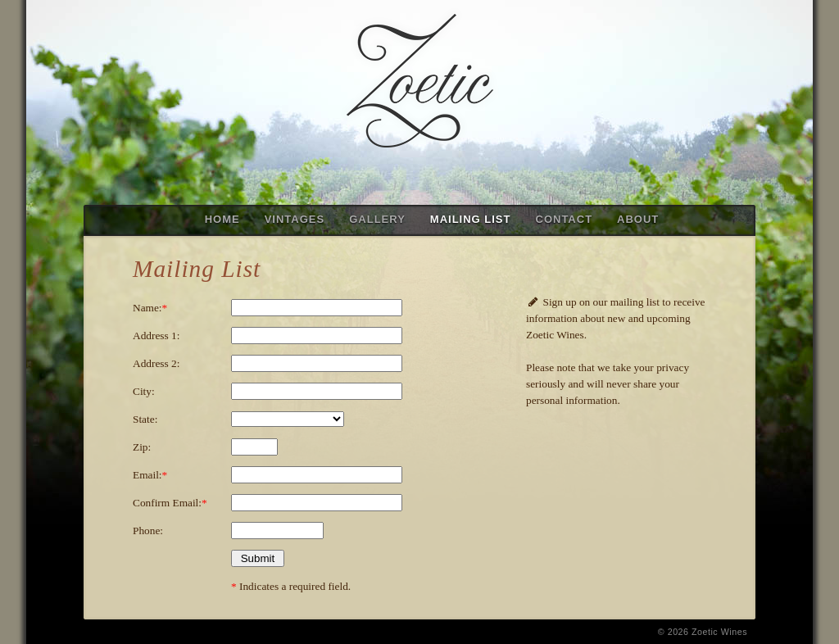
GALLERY (377, 219)
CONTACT (565, 219)
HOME (222, 219)
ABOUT (638, 219)
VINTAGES (295, 219)
